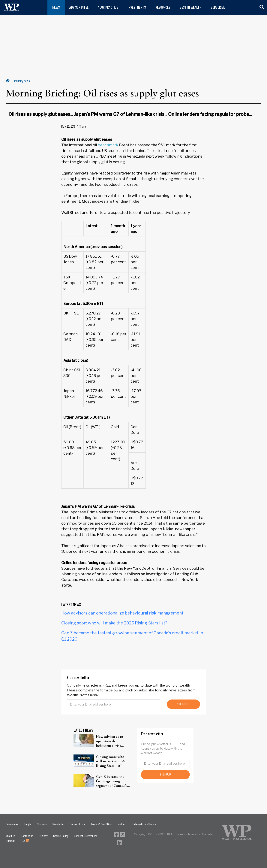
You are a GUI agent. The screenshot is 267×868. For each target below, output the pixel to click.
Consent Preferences (86, 836)
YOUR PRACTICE (108, 7)
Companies (12, 824)
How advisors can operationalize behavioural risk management (122, 613)
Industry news (22, 81)
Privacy (43, 836)
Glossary (42, 824)
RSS (25, 841)
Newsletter (58, 824)
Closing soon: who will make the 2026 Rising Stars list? (114, 623)
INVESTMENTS (137, 7)
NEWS (56, 7)
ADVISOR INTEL (79, 7)
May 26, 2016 (68, 126)
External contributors (144, 824)
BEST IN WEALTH (190, 7)
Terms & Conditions (102, 824)
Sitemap (10, 841)
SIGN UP (183, 704)
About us (11, 836)
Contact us (27, 836)
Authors (123, 824)
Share (83, 126)
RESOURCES (163, 7)
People (28, 824)
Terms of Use (78, 824)
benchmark (108, 145)
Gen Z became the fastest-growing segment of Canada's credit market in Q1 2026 (112, 781)
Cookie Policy (61, 836)
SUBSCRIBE (218, 7)
